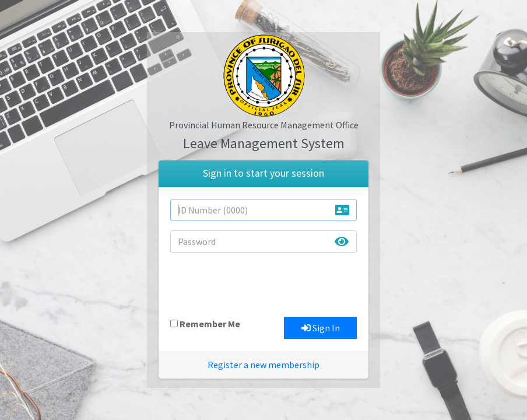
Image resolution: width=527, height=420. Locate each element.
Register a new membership (263, 365)
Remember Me (210, 324)
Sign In (321, 328)
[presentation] (259, 285)
